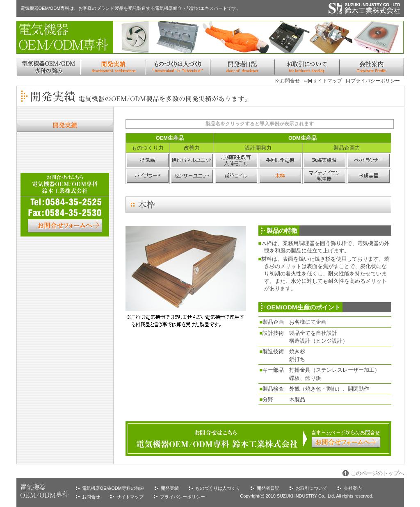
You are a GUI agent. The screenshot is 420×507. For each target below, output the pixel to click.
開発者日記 (268, 488)
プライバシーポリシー (375, 81)
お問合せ (290, 81)
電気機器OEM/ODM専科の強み (113, 488)
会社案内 (353, 488)
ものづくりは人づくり (218, 488)
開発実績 (170, 488)
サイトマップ (327, 81)
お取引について (312, 488)
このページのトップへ (377, 473)
